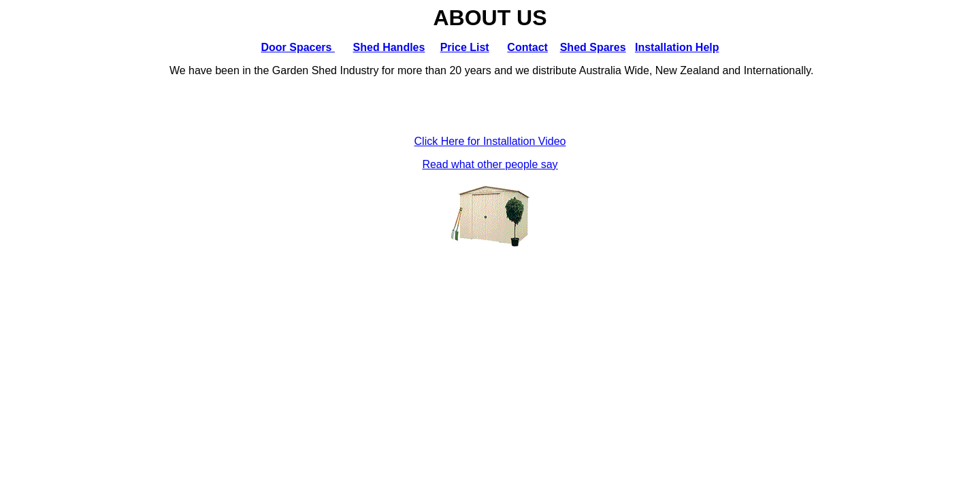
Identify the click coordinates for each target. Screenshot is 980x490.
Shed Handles (389, 47)
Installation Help (677, 47)
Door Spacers (297, 47)
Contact (527, 47)
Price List (465, 47)
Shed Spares (593, 47)
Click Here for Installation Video (490, 141)
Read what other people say (490, 164)
